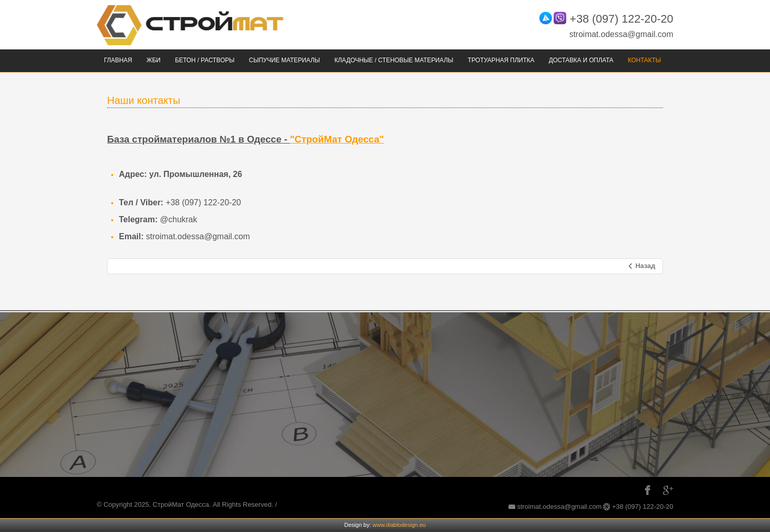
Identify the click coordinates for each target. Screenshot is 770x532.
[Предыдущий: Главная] (641, 267)
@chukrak (179, 219)
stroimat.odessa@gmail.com (621, 34)
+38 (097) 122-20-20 (622, 19)
